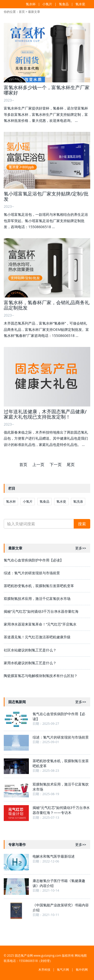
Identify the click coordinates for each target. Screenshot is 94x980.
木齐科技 (44, 970)
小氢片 (47, 4)
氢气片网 (63, 970)
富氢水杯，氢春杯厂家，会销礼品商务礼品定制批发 (47, 305)
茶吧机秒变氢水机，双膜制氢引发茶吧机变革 (39, 586)
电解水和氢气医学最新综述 (54, 856)
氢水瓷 (80, 4)
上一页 (38, 465)
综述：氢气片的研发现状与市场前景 (32, 573)
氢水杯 (31, 4)
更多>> (81, 548)
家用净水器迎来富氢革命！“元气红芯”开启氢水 (40, 624)
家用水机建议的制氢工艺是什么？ (30, 663)
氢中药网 (82, 970)
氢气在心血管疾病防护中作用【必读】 (34, 560)
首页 (22, 12)
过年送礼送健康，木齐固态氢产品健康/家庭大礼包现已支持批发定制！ (45, 414)
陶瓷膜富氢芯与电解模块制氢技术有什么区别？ (41, 676)
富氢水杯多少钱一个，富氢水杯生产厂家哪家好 (47, 90)
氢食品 (64, 4)
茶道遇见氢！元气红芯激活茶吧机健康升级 (37, 637)
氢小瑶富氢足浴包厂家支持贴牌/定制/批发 (46, 196)
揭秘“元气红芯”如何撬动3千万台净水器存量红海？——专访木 (61, 810)
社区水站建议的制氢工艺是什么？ (30, 650)
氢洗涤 (78, 501)
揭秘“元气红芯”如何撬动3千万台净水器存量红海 (41, 611)
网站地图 (81, 956)
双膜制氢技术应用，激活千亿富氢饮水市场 (37, 599)
